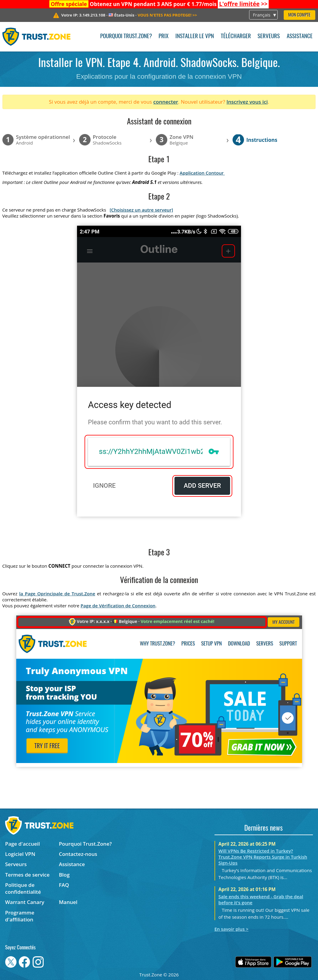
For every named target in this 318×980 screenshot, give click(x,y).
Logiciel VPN (20, 854)
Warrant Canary (25, 902)
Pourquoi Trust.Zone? (126, 37)
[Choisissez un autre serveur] (141, 210)
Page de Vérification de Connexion (118, 606)
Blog (64, 875)
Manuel (68, 902)
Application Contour (202, 173)
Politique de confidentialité (23, 888)
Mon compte (299, 15)
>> (243, 4)
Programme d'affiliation (20, 916)
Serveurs (269, 37)
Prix (164, 37)
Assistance (300, 37)
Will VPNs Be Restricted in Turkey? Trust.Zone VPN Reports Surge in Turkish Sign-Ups (263, 857)
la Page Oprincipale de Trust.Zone (57, 594)
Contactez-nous (78, 854)
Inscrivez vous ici (247, 102)
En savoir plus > (232, 929)
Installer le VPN (195, 37)
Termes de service (27, 875)
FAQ (64, 885)
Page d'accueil (22, 844)
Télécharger (236, 37)
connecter (166, 102)
